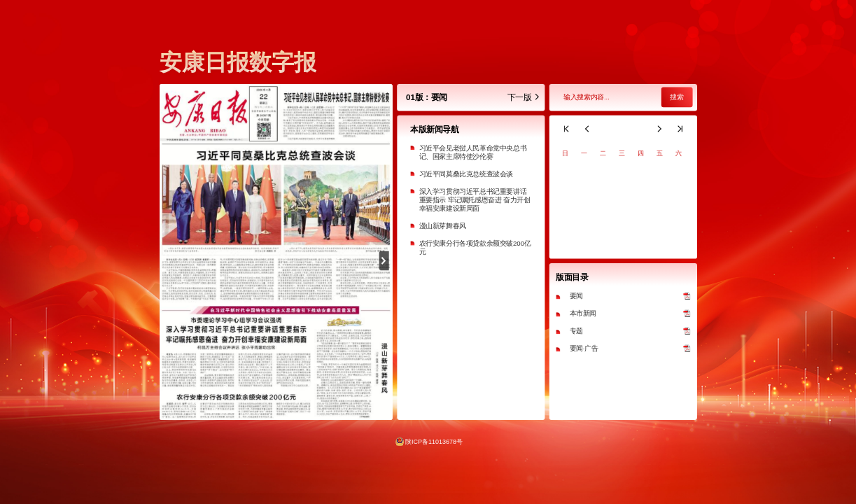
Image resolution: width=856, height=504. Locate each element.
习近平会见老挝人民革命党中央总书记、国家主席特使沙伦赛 (472, 152)
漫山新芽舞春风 (442, 226)
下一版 (523, 98)
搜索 (676, 98)
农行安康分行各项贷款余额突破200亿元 (475, 247)
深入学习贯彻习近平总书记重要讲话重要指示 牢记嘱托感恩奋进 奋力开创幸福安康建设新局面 (474, 200)
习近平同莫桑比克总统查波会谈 (465, 174)
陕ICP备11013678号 (434, 441)
